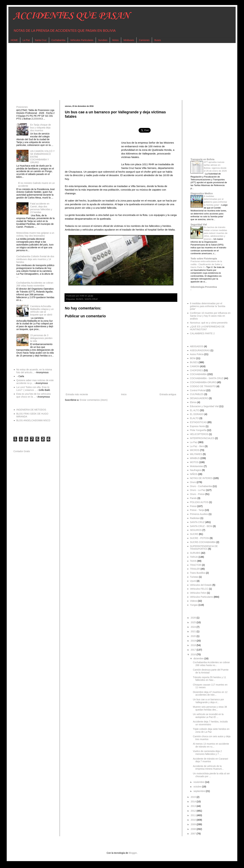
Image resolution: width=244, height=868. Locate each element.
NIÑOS (194, 474)
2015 (194, 797)
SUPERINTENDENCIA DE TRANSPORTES (204, 548)
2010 (194, 820)
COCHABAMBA (198, 374)
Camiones (144, 40)
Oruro (193, 482)
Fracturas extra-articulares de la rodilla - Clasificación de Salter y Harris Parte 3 (206, 264)
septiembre (200, 791)
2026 (194, 618)
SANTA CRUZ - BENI (201, 526)
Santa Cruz (41, 40)
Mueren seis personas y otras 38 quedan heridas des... (210, 708)
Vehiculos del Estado (201, 585)
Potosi (193, 506)
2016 (194, 654)
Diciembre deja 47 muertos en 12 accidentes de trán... (210, 693)
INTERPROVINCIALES (202, 438)
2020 (194, 636)
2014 (194, 802)
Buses (158, 40)
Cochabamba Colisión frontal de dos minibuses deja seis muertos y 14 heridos (35, 259)
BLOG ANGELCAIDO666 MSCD (33, 420)
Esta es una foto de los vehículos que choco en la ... (34, 395)
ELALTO (194, 418)
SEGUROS (196, 530)
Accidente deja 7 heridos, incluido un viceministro (210, 723)
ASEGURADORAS (200, 350)
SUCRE (194, 534)
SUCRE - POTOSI (200, 538)
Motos (115, 40)
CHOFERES (197, 370)
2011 (194, 815)
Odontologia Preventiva (204, 287)
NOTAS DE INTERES (201, 478)
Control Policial (198, 390)
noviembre (199, 782)
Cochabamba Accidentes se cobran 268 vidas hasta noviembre (35, 284)
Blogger (133, 853)
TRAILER (195, 569)
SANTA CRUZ (91, 299)
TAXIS (193, 561)
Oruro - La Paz (198, 490)
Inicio (124, 394)
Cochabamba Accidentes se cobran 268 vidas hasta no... (211, 664)
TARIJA (194, 557)
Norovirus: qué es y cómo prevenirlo (209, 323)
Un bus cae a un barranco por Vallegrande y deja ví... (208, 701)
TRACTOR (196, 565)
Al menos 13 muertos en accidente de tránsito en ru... (211, 745)
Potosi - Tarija (197, 510)
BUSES (80, 299)
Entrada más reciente (77, 394)
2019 (194, 641)
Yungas (194, 605)
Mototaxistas (197, 466)
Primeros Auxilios (199, 514)
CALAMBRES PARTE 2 (202, 333)
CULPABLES (197, 394)
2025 (194, 622)
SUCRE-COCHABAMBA (203, 542)
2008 (194, 829)
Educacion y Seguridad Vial (204, 406)
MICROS (195, 450)
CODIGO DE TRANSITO (203, 386)
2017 (194, 650)
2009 (194, 824)
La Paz (26, 40)
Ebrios (193, 402)
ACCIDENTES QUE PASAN (71, 16)
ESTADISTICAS (198, 422)
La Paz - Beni (197, 446)
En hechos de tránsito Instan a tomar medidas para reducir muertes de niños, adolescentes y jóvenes (216, 233)
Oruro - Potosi (197, 494)
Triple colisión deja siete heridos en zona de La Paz (211, 730)
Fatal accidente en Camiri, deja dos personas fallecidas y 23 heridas (41, 208)
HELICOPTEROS (199, 434)
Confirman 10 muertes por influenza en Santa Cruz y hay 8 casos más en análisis (210, 316)
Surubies (103, 40)
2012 (194, 811)
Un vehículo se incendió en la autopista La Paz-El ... (208, 716)
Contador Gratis (22, 451)
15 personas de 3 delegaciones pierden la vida (41, 338)
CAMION (195, 366)
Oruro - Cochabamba (201, 486)
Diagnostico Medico (202, 193)
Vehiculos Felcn (198, 593)
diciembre (199, 658)
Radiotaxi (195, 518)
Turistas (194, 577)
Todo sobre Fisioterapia (204, 259)
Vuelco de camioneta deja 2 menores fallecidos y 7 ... (207, 753)
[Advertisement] (114, 72)
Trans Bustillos (198, 573)
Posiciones (22, 107)
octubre (198, 787)
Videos (194, 601)
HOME (14, 40)
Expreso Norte (197, 426)
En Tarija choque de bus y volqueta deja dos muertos (41, 128)
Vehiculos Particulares (82, 40)
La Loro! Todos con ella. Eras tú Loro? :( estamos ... (33, 389)
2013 (194, 806)
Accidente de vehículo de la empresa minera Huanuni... (208, 768)
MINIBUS (195, 458)
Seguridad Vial (199, 224)
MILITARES (196, 454)
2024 (194, 627)
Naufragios (196, 470)
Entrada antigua (168, 394)
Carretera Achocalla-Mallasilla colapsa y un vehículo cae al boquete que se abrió (42, 310)
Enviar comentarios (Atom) (94, 400)
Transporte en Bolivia (202, 159)
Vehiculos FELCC (199, 589)
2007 (194, 834)
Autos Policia (197, 354)
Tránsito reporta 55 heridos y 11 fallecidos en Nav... (209, 679)
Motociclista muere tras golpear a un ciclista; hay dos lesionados (35, 234)
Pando (193, 498)
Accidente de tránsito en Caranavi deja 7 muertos (210, 760)
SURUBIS (195, 553)
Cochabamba (58, 40)
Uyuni (193, 581)
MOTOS (194, 462)
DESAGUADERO (199, 398)
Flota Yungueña (198, 430)
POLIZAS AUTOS (199, 502)
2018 (194, 645)
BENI (193, 358)
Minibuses (129, 40)
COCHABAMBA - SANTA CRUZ (207, 378)
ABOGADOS (197, 346)
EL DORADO (197, 414)
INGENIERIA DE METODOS (31, 410)
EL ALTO (195, 410)
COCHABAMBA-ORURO (203, 382)
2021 (194, 631)
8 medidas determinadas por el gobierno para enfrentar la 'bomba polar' (208, 306)
